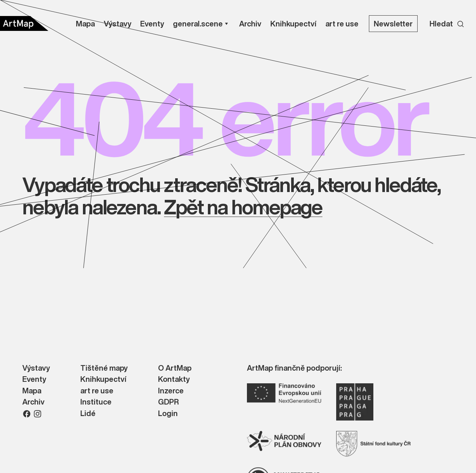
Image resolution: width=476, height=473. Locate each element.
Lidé (88, 414)
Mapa (32, 391)
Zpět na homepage (243, 207)
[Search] (447, 23)
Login (168, 414)
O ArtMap (175, 368)
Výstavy (36, 368)
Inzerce (171, 391)
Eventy (34, 379)
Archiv (33, 402)
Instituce (96, 402)
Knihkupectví (103, 379)
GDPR (168, 402)
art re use (97, 391)
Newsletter (393, 24)
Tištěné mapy (104, 368)
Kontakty (174, 379)
